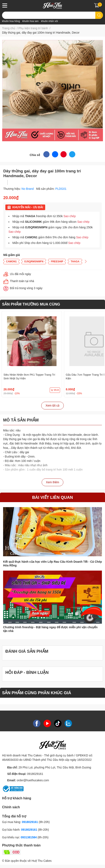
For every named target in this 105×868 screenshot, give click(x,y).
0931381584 (29, 837)
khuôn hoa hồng (11, 21)
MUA (55, 390)
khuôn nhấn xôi (50, 21)
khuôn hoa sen (30, 21)
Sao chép (70, 216)
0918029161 (35, 774)
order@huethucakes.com (33, 780)
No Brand (28, 189)
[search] (99, 15)
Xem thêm (53, 482)
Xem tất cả (52, 405)
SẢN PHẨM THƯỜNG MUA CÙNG (31, 304)
